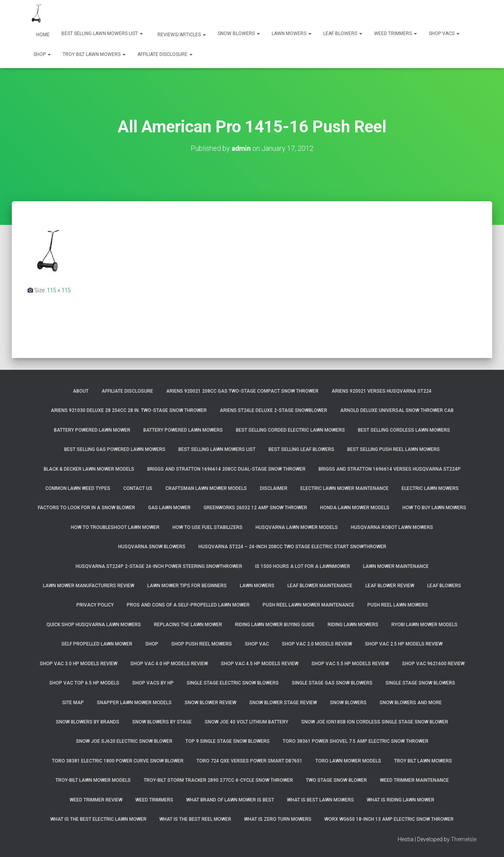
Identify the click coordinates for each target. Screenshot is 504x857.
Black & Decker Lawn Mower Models (89, 469)
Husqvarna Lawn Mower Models (297, 527)
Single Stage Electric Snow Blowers (233, 683)
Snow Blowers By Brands (88, 722)
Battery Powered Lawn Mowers (183, 430)
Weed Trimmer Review (96, 800)
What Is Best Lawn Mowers (321, 800)
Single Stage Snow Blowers (420, 683)
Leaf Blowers (343, 33)
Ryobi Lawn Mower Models (424, 625)
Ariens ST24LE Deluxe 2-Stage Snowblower (273, 410)
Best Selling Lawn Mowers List (102, 33)
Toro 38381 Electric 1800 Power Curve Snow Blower (118, 761)
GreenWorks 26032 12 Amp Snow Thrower (255, 508)
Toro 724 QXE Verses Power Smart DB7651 (249, 761)
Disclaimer (274, 488)
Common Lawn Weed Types (78, 488)
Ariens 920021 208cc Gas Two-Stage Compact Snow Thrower (242, 391)
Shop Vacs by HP (153, 683)
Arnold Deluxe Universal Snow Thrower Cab (397, 410)
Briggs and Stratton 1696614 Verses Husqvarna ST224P (390, 469)
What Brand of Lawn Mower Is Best (230, 800)
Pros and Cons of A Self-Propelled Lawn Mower (188, 605)
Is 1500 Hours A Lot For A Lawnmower (303, 566)
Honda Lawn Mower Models (355, 508)
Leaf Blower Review (390, 586)
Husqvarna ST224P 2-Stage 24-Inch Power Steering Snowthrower (159, 566)
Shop (42, 54)
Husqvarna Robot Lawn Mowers (392, 527)
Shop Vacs (444, 33)
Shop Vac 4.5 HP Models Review (260, 664)
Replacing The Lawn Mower (188, 625)
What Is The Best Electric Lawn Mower (98, 819)
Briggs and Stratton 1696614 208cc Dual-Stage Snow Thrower (226, 469)
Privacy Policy (95, 605)
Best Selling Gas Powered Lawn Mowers (115, 449)
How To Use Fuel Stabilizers (208, 527)
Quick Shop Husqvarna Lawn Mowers (94, 625)
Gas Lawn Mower (169, 508)
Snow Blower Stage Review (283, 703)
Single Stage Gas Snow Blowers (332, 683)
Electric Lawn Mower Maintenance (345, 488)
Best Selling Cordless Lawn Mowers (404, 430)
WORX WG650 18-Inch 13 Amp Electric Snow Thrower (389, 819)
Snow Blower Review (210, 703)
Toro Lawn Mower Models (348, 761)
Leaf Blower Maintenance (320, 586)
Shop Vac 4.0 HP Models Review (169, 664)
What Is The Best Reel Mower (195, 819)
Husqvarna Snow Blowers (152, 547)
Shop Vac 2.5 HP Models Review (404, 644)
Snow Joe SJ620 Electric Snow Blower (124, 741)
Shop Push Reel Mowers (202, 644)
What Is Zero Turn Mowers (278, 819)
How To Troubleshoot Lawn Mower (115, 527)
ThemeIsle (464, 839)
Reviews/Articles (181, 35)
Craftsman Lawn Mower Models (206, 488)
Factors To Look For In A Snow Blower (86, 508)
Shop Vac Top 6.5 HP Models (84, 683)
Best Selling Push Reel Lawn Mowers (394, 449)
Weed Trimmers (396, 33)
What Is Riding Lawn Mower (401, 800)
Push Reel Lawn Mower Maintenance (309, 605)
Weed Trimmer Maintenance (414, 780)
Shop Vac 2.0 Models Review (317, 644)
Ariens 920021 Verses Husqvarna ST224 (382, 391)
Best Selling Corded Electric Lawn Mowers (290, 430)
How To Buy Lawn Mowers (434, 508)
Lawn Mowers (292, 33)
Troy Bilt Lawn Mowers (94, 54)
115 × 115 (59, 290)
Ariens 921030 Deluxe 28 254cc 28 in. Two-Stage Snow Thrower (129, 410)
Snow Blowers (239, 33)
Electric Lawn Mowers (430, 488)
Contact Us (138, 488)
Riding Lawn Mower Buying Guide (275, 625)
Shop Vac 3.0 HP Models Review (79, 664)
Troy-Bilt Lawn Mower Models (93, 780)
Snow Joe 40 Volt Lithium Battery (246, 722)
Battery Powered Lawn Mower (92, 430)
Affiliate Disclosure (165, 54)
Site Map (73, 703)
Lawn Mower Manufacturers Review (89, 586)
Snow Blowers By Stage (162, 722)
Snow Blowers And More (411, 703)
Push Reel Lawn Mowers (398, 605)
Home (42, 35)
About (81, 391)
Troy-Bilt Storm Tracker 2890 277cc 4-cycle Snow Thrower (218, 780)
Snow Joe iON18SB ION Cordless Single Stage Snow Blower (375, 722)
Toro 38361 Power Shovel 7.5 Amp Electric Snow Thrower (356, 741)
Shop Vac (257, 644)
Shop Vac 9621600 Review (433, 664)
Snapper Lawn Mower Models (134, 703)
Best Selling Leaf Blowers (301, 449)
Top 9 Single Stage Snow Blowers (228, 741)
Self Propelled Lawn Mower (97, 644)
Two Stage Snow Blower (336, 780)
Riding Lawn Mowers (353, 625)
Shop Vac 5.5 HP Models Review (350, 664)
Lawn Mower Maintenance (396, 566)
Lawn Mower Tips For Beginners (187, 586)
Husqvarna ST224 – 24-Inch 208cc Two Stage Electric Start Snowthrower (292, 547)
